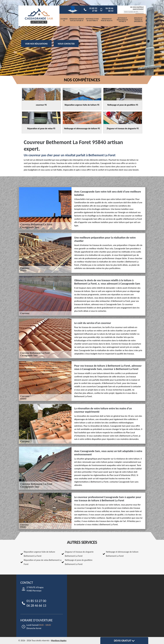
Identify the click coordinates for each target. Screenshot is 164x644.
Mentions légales (59, 640)
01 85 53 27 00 (90, 10)
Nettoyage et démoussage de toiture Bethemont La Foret (122, 554)
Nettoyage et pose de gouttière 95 (92, 20)
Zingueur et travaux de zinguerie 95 (138, 20)
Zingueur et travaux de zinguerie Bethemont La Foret (79, 554)
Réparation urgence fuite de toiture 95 (77, 20)
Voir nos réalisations (36, 44)
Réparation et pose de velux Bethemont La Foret (43, 562)
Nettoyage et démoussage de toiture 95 (122, 20)
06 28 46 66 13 (107, 10)
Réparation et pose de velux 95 (107, 20)
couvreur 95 (64, 20)
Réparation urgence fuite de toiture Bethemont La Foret (40, 554)
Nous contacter (66, 44)
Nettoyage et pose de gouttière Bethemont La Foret (79, 562)
